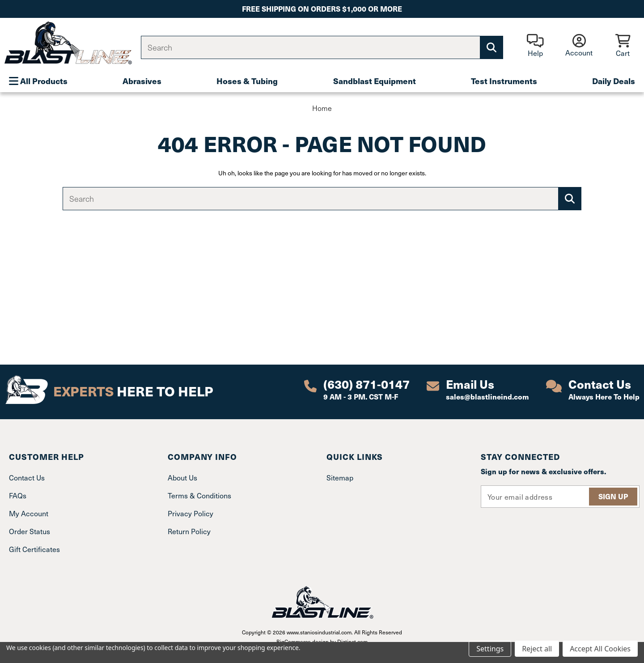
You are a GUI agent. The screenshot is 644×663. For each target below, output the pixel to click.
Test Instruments (504, 81)
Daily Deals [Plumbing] (614, 81)
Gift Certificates (34, 549)
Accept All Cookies (600, 649)
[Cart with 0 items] (623, 46)
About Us (182, 478)
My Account (29, 513)
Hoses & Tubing (247, 81)
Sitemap (340, 478)
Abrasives (142, 81)
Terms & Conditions (199, 495)
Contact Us (27, 478)
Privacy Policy (191, 513)
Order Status (30, 531)
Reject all (537, 649)
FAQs (18, 495)
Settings (490, 649)
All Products (38, 81)
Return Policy (189, 531)
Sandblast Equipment (375, 81)
